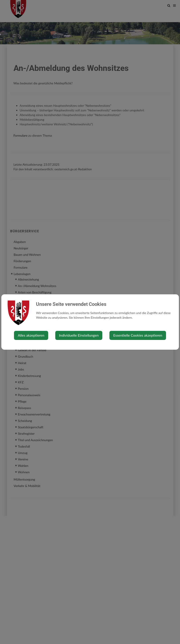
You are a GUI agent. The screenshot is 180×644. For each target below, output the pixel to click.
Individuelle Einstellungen (79, 335)
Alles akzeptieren (31, 335)
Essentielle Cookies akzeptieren (138, 335)
